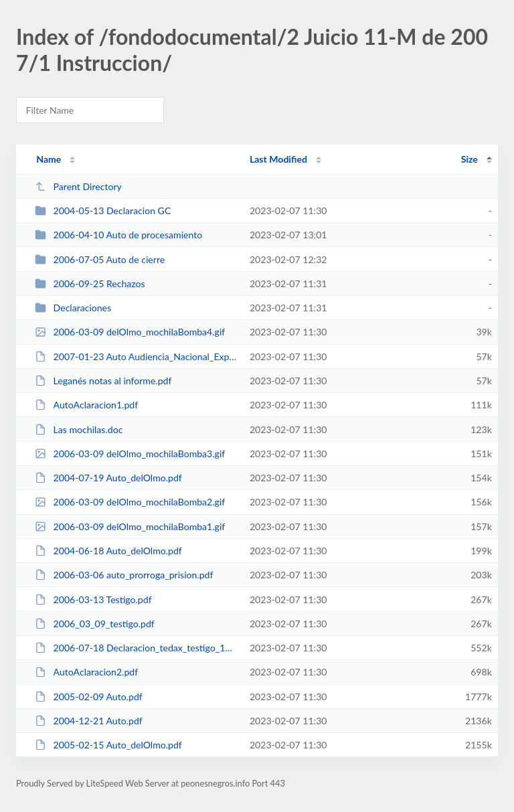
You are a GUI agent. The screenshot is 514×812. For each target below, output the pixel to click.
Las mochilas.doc (79, 429)
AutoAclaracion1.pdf (86, 405)
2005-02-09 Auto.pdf (89, 697)
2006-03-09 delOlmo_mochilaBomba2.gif (130, 502)
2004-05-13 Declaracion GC (103, 211)
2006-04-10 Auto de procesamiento (118, 235)
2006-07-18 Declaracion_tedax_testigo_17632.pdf (136, 648)
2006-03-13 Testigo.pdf (93, 599)
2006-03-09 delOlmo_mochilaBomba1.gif (130, 526)
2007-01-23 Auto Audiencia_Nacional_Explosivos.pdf (136, 356)
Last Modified (278, 159)
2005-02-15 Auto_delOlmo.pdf (108, 745)
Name (49, 159)
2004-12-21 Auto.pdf (89, 721)
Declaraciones (73, 308)
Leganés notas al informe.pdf (103, 381)
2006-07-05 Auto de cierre (100, 259)
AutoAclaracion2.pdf (86, 672)
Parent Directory (78, 186)
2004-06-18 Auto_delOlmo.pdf (108, 551)
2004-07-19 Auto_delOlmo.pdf (108, 478)
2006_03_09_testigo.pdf (95, 624)
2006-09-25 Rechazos (90, 283)
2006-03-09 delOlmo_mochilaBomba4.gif (130, 332)
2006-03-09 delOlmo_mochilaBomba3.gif (130, 454)
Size (469, 159)
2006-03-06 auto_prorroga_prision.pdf (124, 575)
